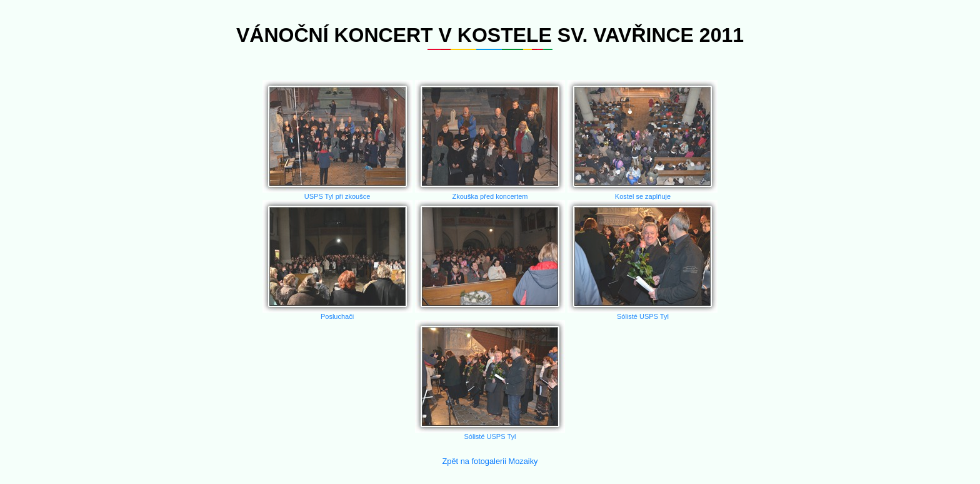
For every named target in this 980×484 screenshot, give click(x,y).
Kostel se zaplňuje (642, 140)
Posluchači (337, 260)
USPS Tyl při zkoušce (337, 140)
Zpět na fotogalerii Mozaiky (490, 461)
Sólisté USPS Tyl (642, 260)
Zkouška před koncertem (490, 140)
